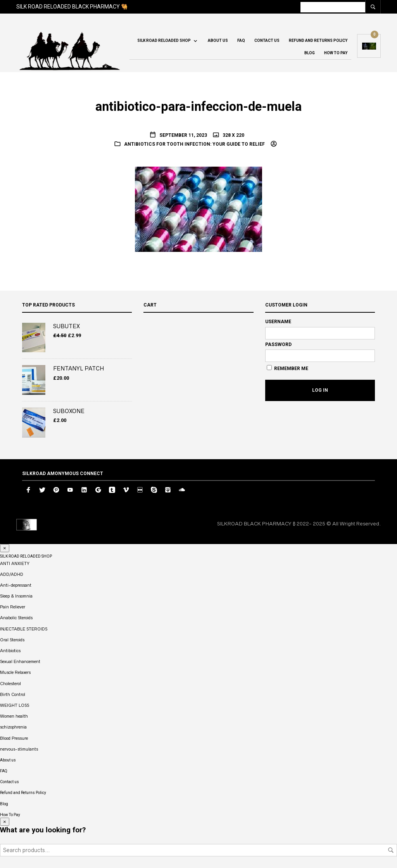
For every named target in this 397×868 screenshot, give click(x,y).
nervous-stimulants (19, 749)
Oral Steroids (12, 640)
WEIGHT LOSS (15, 705)
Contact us (267, 40)
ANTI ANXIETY (15, 563)
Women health (14, 716)
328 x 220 (233, 135)
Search (391, 850)
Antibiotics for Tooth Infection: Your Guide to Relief (194, 144)
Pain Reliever (13, 607)
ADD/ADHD (12, 574)
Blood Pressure (14, 738)
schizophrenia (13, 727)
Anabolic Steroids (16, 618)
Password (278, 344)
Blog (310, 53)
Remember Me (287, 368)
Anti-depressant (16, 585)
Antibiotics (10, 651)
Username (278, 322)
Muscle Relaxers (15, 672)
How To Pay (336, 53)
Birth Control (13, 694)
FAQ (241, 40)
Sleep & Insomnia (16, 596)
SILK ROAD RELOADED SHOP (164, 40)
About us (218, 40)
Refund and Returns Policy (318, 40)
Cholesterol (10, 684)
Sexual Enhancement (20, 661)
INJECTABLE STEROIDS (24, 629)
